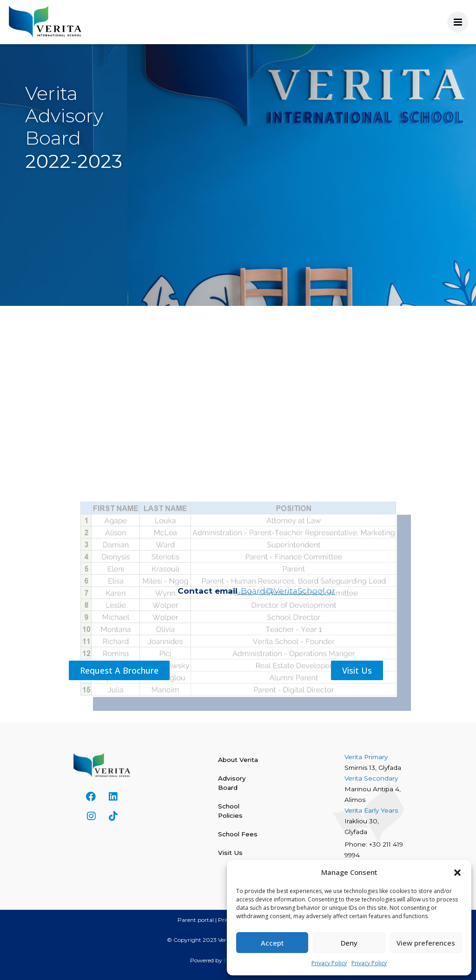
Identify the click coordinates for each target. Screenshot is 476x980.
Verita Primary (367, 757)
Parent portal (196, 920)
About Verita (238, 760)
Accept (272, 943)
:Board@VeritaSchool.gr (286, 591)
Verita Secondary (372, 778)
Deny (349, 943)
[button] (457, 873)
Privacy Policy (329, 963)
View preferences (426, 943)
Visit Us (230, 853)
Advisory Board (232, 783)
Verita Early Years (371, 810)
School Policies (230, 811)
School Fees (238, 834)
